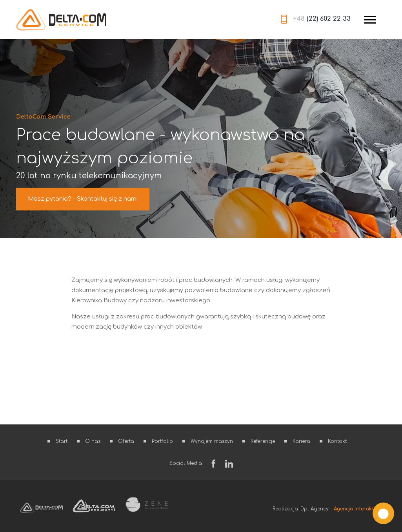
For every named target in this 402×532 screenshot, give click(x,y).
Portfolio (162, 441)
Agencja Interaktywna (360, 509)
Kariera (301, 441)
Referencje (263, 441)
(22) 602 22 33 (322, 19)
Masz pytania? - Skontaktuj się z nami (83, 199)
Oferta (126, 441)
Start (62, 441)
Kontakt (337, 441)
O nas (93, 441)
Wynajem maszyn (212, 441)
